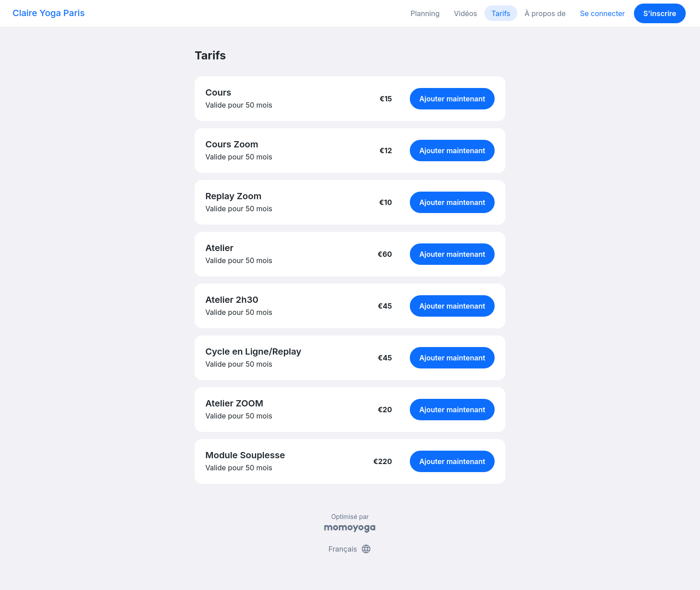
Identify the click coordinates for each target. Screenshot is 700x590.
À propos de (545, 13)
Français (350, 549)
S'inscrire (660, 13)
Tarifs (501, 13)
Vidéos (466, 13)
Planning (425, 13)
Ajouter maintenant (452, 99)
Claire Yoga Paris (49, 13)
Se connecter (602, 13)
